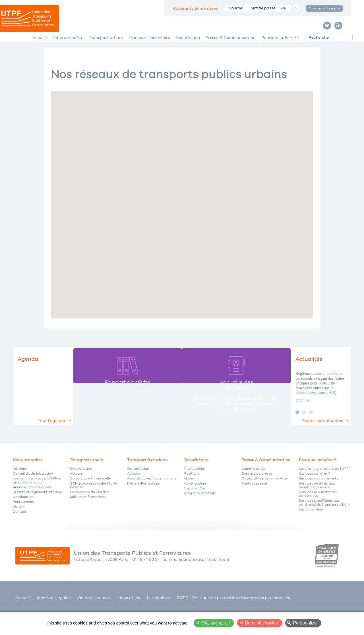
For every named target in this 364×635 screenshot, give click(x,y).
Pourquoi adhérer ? (280, 54)
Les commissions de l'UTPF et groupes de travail (37, 504)
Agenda (32, 382)
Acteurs (76, 497)
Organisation (81, 492)
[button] (221, 215)
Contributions (196, 507)
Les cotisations (311, 533)
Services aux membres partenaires (318, 518)
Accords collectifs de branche (152, 502)
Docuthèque (188, 54)
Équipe (19, 530)
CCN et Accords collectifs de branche (94, 509)
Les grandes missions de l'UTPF (325, 492)
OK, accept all (216, 623)
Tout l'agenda (63, 440)
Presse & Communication (231, 54)
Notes (189, 502)
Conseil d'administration (33, 497)
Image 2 (285, 436)
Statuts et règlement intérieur (38, 516)
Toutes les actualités (315, 440)
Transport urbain (106, 54)
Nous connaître (68, 54)
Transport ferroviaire (149, 54)
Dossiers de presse (257, 497)
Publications (195, 492)
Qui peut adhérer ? (314, 497)
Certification (23, 521)
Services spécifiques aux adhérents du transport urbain (324, 526)
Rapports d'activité (200, 517)
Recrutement (24, 525)
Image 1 (278, 436)
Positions (192, 497)
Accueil (40, 54)
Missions (20, 492)
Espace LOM (195, 512)
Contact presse (254, 507)
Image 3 (292, 436)
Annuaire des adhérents (33, 511)
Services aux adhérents (318, 502)
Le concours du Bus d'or (89, 516)
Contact (20, 535)
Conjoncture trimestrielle (90, 502)
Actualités (295, 382)
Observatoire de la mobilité (264, 502)
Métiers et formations (88, 521)
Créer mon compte (324, 8)
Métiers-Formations (143, 507)
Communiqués (253, 492)
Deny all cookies (261, 623)
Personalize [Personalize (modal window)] (305, 623)
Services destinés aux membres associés (317, 509)
